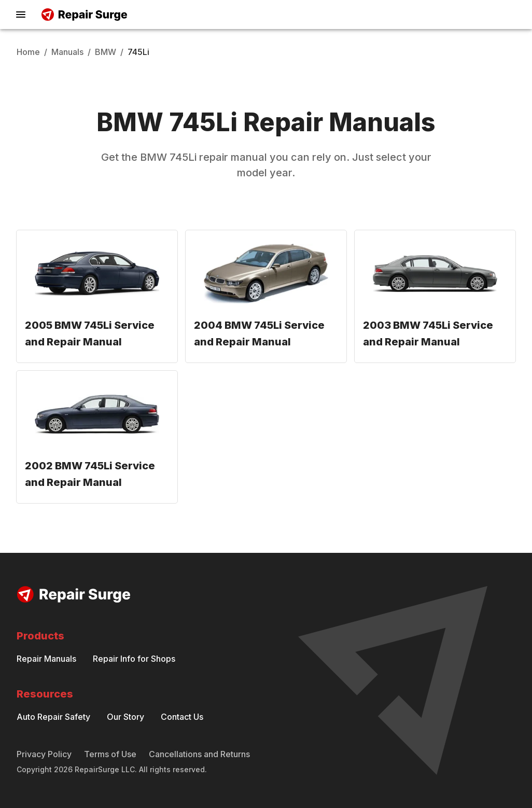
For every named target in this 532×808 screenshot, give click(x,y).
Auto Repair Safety (53, 717)
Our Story (125, 717)
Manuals (67, 52)
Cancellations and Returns (199, 754)
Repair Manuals (46, 659)
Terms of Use (110, 754)
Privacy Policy (44, 754)
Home (28, 52)
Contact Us (182, 717)
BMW (106, 52)
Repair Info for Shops (134, 659)
